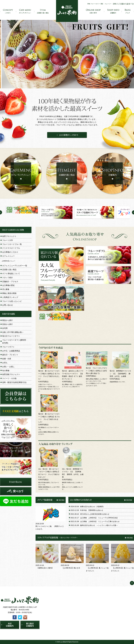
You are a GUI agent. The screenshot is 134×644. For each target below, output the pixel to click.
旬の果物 (6, 371)
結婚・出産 (7, 359)
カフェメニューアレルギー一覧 (15, 266)
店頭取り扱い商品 (9, 270)
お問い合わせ (8, 305)
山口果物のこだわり (10, 252)
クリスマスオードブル (11, 248)
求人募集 (6, 289)
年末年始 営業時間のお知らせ (92, 510)
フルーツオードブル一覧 (12, 244)
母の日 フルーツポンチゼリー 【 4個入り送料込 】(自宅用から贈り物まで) (97, 371)
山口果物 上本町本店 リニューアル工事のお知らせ (100, 522)
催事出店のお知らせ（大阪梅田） (92, 507)
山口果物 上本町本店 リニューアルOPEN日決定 (99, 518)
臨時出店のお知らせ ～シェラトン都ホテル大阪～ (99, 525)
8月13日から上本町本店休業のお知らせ (95, 514)
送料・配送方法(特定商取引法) (14, 382)
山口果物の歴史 (8, 285)
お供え (5, 363)
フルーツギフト (8, 347)
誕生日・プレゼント (10, 355)
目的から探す (8, 324)
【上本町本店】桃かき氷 (71, 568)
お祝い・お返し (8, 367)
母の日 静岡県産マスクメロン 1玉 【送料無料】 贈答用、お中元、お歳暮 (120, 374)
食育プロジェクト (9, 236)
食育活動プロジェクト (11, 374)
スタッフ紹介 (8, 278)
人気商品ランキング (10, 297)
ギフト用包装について (11, 274)
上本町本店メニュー (8, 261)
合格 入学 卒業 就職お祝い (13, 332)
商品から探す (8, 320)
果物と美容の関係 (9, 293)
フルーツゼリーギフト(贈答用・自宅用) (15, 341)
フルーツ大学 (8, 240)
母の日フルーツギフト (11, 336)
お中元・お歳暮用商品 (11, 351)
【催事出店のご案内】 (45, 568)
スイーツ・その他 (9, 378)
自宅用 (5, 328)
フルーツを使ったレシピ (12, 301)
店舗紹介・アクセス (10, 282)
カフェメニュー (8, 256)
